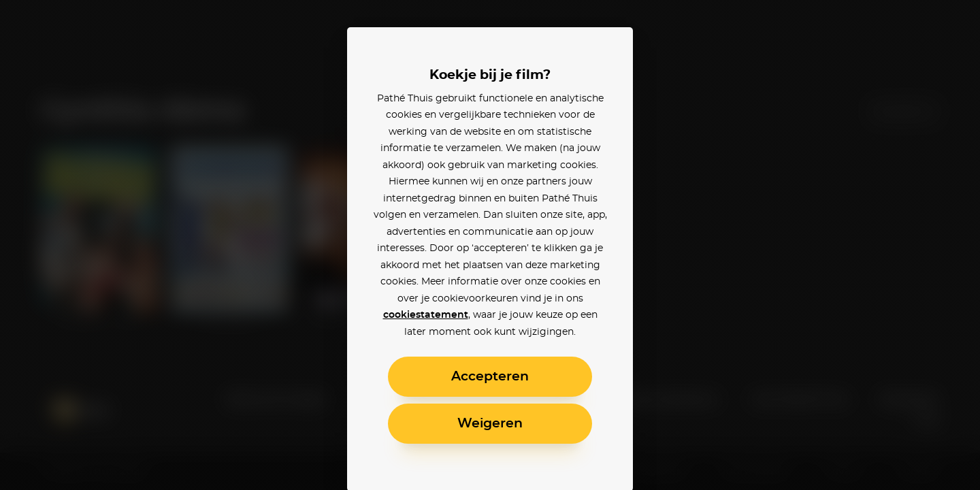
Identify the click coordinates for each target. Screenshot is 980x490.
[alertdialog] (490, 245)
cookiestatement (426, 315)
